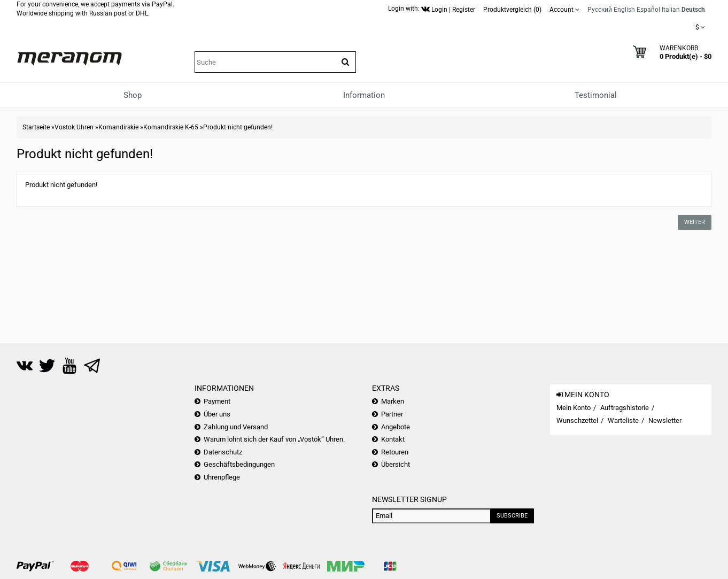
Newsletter (665, 420)
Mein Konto (574, 408)
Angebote (396, 427)
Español (648, 10)
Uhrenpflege (222, 477)
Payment (217, 401)
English (624, 10)
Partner (392, 414)
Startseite (36, 127)
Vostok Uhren (74, 127)
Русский (600, 10)
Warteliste (623, 420)
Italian (671, 10)
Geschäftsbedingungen (239, 464)
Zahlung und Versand (236, 427)
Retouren (395, 452)
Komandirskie (118, 127)
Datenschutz (223, 452)
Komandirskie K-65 (171, 127)
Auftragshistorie (625, 408)
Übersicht (396, 464)
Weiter (695, 222)
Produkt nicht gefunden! (238, 127)
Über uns (217, 414)
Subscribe (512, 516)
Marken (393, 401)
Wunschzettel (577, 420)
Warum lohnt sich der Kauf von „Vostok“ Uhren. (274, 439)
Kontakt (393, 439)
